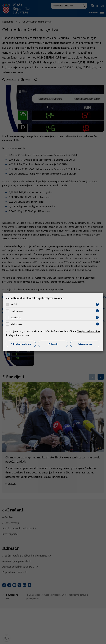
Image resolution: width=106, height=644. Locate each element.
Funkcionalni (17, 311)
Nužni (14, 304)
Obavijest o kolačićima (88, 331)
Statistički (16, 317)
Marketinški (17, 324)
